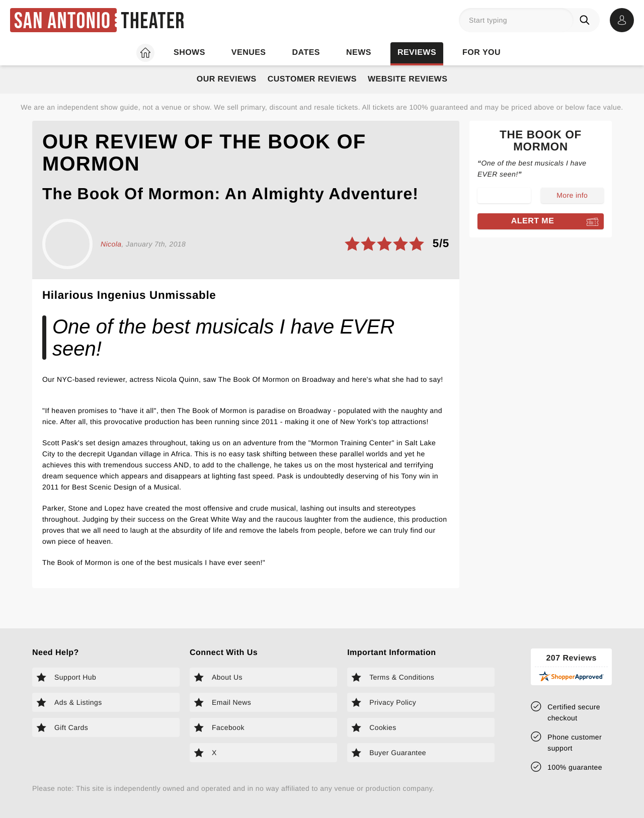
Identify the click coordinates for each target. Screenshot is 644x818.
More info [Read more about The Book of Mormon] (572, 195)
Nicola (111, 244)
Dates (306, 53)
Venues (249, 53)
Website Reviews (408, 79)
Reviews (417, 53)
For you (481, 53)
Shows (189, 53)
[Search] (587, 20)
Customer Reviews (312, 79)
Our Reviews (227, 79)
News (359, 53)
